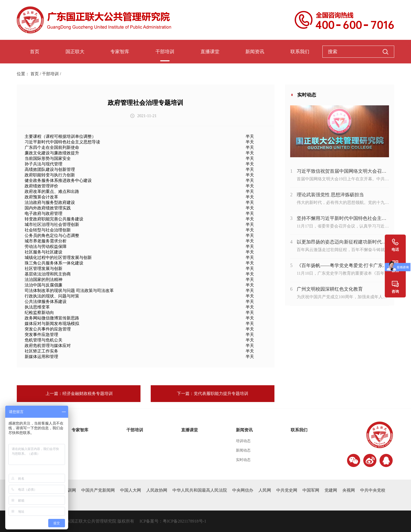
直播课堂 (210, 52)
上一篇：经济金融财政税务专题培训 (79, 393)
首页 (35, 52)
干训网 (70, 490)
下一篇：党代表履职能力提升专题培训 (213, 393)
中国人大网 (131, 490)
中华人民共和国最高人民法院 (200, 490)
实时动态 (243, 460)
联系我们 (300, 52)
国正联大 (75, 52)
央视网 (349, 490)
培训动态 (243, 441)
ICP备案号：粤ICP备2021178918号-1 (173, 521)
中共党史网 (287, 490)
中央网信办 (243, 490)
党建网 (331, 490)
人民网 (265, 490)
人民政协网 (157, 490)
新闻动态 (243, 450)
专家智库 (120, 52)
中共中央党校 (373, 490)
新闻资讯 (255, 52)
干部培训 (165, 52)
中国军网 (311, 490)
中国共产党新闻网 (98, 490)
